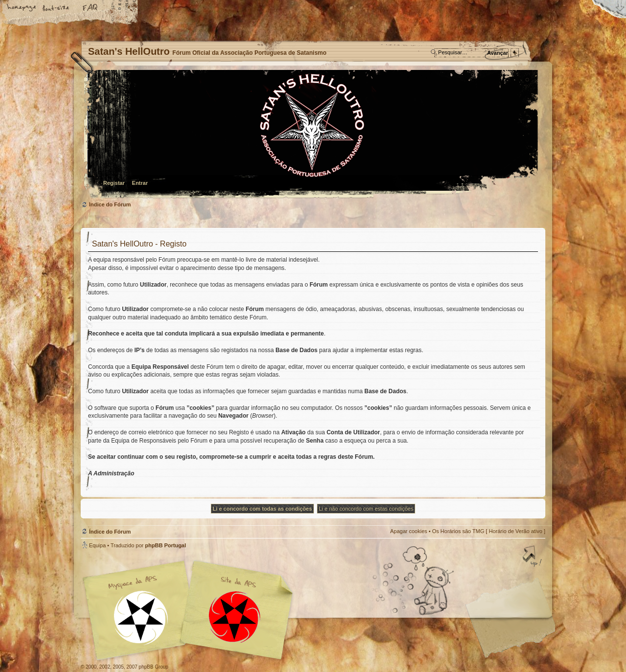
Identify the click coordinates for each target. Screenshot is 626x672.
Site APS (235, 617)
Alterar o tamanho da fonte (56, 8)
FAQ (90, 8)
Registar (114, 183)
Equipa (97, 545)
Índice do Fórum (312, 135)
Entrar (140, 183)
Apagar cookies (409, 531)
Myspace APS (191, 610)
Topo (533, 557)
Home (22, 8)
